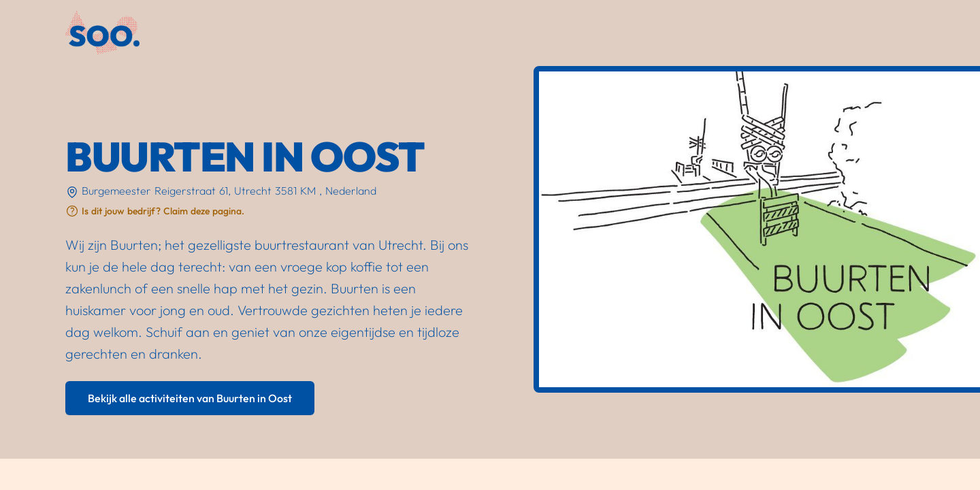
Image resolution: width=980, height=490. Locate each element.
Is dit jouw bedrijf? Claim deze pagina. (163, 211)
